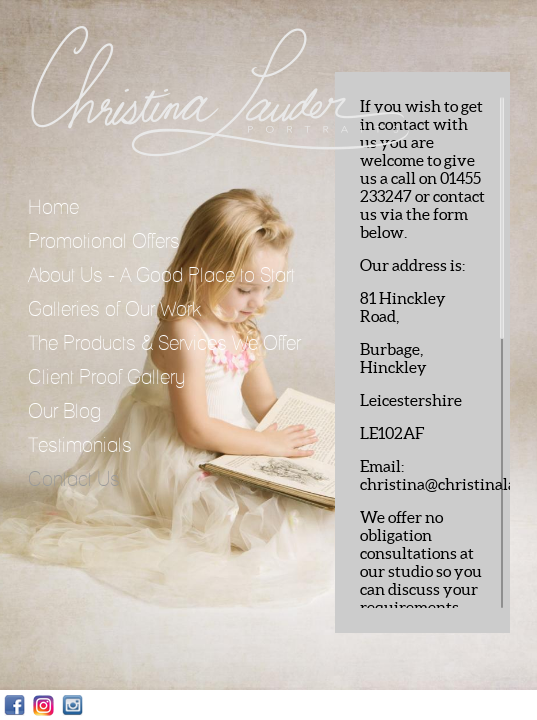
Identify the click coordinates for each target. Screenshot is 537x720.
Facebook (14, 705)
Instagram (43, 705)
